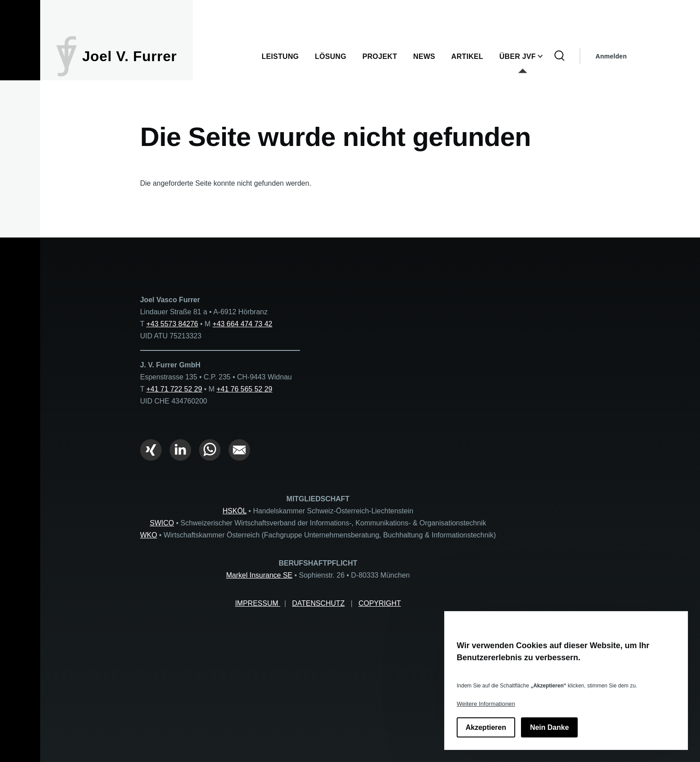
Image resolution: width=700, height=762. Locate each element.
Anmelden (611, 56)
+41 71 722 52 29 (174, 389)
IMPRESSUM (257, 603)
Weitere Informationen (486, 704)
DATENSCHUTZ (318, 603)
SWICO (162, 523)
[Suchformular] (559, 56)
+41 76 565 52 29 (244, 389)
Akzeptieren (486, 727)
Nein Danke (549, 727)
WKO (149, 535)
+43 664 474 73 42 (242, 324)
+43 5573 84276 (172, 324)
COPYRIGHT (380, 603)
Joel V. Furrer (129, 56)
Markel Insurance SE (260, 575)
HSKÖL (235, 511)
